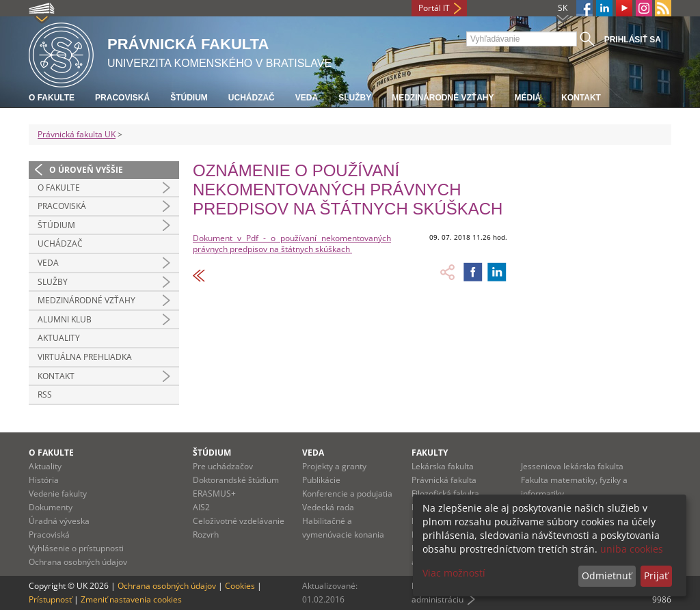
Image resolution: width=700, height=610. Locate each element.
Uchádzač (252, 98)
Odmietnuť (607, 576)
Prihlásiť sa (633, 40)
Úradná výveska (59, 521)
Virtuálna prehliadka (85, 357)
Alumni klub (65, 319)
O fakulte (52, 98)
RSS (45, 394)
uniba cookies (632, 549)
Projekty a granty (334, 466)
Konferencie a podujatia (347, 494)
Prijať (656, 576)
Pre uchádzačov (223, 466)
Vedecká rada (328, 507)
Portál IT (434, 8)
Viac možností (454, 573)
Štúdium (189, 98)
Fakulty (430, 453)
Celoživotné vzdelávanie (239, 521)
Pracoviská (122, 98)
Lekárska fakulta (443, 466)
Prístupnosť (50, 599)
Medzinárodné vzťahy (443, 98)
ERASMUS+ (214, 494)
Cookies (240, 586)
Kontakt (581, 98)
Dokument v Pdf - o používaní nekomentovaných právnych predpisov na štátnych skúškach (292, 244)
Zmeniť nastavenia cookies (131, 599)
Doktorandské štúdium (236, 480)
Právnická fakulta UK (77, 134)
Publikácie (321, 480)
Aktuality (59, 338)
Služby (355, 98)
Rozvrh (206, 535)
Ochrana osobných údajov (78, 562)
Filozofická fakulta (445, 494)
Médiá (527, 98)
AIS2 (201, 507)
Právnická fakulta (444, 480)
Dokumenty (51, 507)
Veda (307, 98)
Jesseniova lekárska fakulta (572, 466)
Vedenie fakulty (58, 494)
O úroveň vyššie (86, 170)
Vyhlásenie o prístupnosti (76, 548)
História (44, 480)
